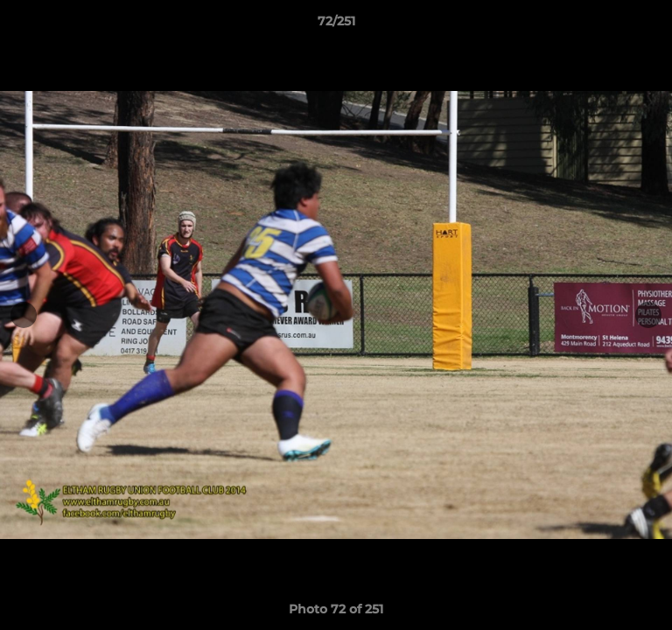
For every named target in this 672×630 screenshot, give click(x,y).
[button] (651, 25)
